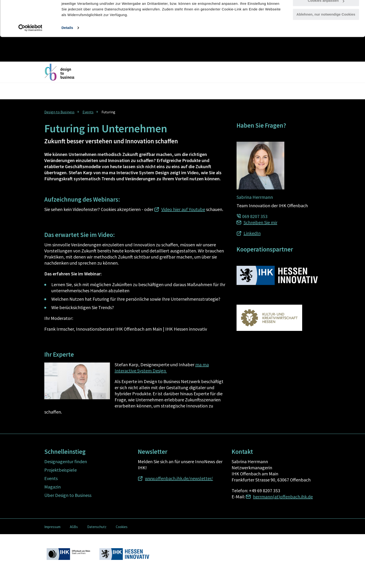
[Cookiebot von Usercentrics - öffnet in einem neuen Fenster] (30, 52)
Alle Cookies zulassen (326, 12)
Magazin (53, 487)
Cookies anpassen (326, 25)
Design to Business (59, 112)
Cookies (122, 527)
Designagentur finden (66, 461)
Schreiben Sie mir (260, 222)
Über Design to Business (68, 495)
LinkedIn (252, 233)
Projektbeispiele (60, 470)
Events (88, 112)
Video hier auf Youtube (183, 209)
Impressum (52, 527)
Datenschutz (97, 527)
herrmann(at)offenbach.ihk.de (283, 497)
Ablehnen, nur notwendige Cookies (326, 39)
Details (67, 52)
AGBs (74, 527)
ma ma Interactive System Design (162, 368)
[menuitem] (62, 112)
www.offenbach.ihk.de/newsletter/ (179, 478)
